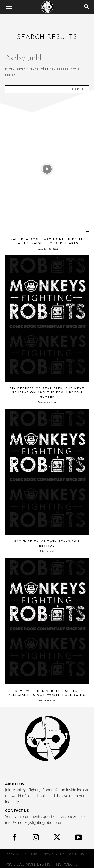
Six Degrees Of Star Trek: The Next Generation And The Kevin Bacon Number (47, 393)
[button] (9, 7)
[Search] (87, 7)
